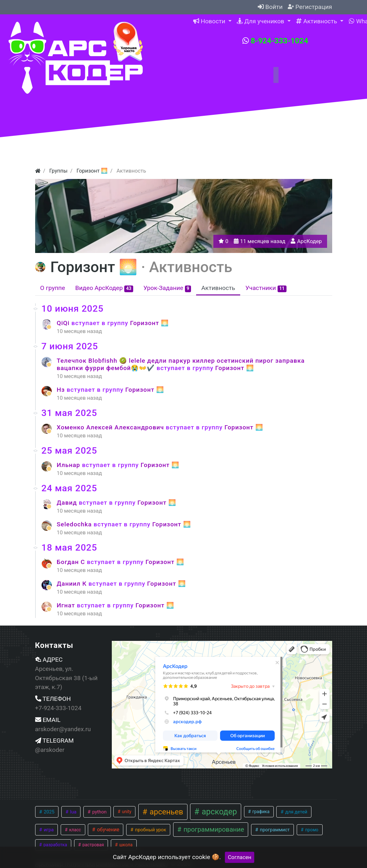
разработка (55, 845)
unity (126, 812)
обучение (108, 830)
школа (125, 845)
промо (311, 830)
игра (48, 830)
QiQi (64, 323)
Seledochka (75, 524)
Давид (68, 503)
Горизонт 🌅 (149, 323)
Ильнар (69, 465)
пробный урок (150, 830)
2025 (48, 812)
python (99, 812)
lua (73, 812)
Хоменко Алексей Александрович (111, 427)
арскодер (218, 812)
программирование (213, 829)
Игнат (67, 605)
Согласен (239, 857)
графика (260, 812)
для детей (296, 812)
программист (274, 830)
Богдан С (72, 562)
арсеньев (165, 812)
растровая (93, 845)
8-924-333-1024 (275, 41)
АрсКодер (309, 241)
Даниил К (73, 584)
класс (75, 830)
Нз (62, 390)
